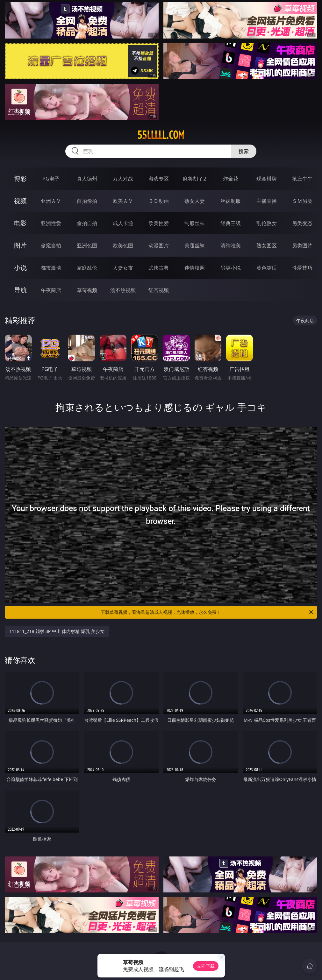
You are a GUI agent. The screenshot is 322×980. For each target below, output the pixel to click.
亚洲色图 (87, 245)
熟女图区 (267, 245)
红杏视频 (159, 290)
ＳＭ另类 (302, 201)
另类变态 (302, 223)
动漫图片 (159, 245)
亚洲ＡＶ (51, 201)
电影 (20, 223)
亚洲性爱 (51, 223)
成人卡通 (123, 223)
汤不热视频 (123, 290)
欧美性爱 (159, 223)
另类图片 (302, 245)
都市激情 (51, 268)
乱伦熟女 (267, 223)
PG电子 (51, 179)
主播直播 (267, 201)
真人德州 (87, 179)
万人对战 (123, 179)
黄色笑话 (267, 268)
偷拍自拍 (87, 223)
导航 (20, 290)
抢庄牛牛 (302, 179)
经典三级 (231, 223)
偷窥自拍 (51, 245)
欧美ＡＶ (123, 201)
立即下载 (206, 966)
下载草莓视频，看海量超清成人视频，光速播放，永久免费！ (207, 612)
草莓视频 (87, 290)
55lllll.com (161, 135)
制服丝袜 (195, 223)
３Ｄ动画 (159, 201)
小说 (20, 268)
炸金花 (231, 179)
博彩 (20, 178)
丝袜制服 (231, 201)
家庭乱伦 (87, 268)
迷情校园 (195, 268)
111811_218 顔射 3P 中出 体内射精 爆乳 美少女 (57, 631)
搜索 (244, 151)
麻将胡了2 (194, 179)
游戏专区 (159, 179)
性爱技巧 (302, 268)
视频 (20, 201)
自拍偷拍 (87, 201)
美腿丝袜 (195, 245)
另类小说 (231, 268)
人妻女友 (123, 268)
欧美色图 (123, 245)
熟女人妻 (195, 201)
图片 (20, 245)
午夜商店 (51, 290)
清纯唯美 (231, 245)
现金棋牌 (267, 179)
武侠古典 (159, 268)
